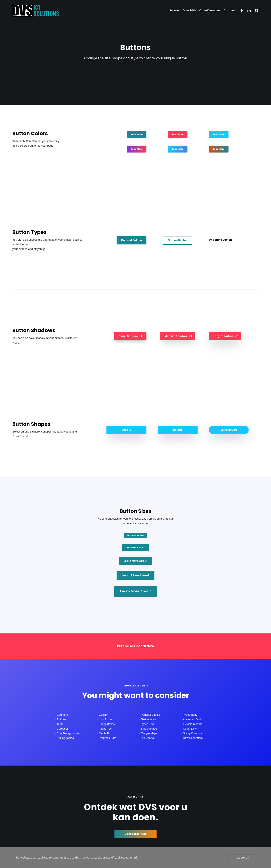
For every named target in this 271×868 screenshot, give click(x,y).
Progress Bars (108, 738)
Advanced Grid (192, 719)
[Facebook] (240, 11)
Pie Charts (147, 738)
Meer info (132, 857)
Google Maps (149, 733)
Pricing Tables (65, 738)
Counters (62, 715)
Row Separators (193, 738)
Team (60, 724)
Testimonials (149, 719)
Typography (190, 715)
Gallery (103, 715)
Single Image (149, 729)
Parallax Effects (150, 715)
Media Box (105, 733)
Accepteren (242, 857)
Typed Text (148, 724)
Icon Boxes (106, 719)
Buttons (61, 719)
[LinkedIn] (247, 11)
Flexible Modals (193, 724)
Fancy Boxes (107, 724)
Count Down (191, 729)
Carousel (62, 729)
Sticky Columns (193, 733)
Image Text (106, 729)
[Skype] (255, 11)
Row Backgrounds (68, 733)
